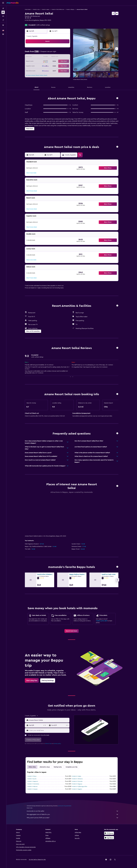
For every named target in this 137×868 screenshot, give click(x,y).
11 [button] (48, 57)
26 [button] (52, 66)
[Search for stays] (3, 12)
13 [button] (57, 57)
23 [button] (39, 66)
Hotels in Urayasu (33, 751)
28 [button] (61, 66)
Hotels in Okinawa (77, 741)
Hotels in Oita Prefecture (58, 9)
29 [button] (65, 66)
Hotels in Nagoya (77, 746)
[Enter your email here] (49, 692)
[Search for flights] (3, 8)
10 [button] (43, 57)
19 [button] (52, 61)
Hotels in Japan (46, 9)
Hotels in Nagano (77, 751)
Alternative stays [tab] (45, 729)
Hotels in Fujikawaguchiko (80, 749)
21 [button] (61, 61)
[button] (3, 3)
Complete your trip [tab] (72, 729)
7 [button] (61, 53)
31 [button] (44, 70)
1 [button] (65, 48)
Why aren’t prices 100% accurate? (73, 780)
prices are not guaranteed (65, 768)
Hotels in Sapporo (33, 743)
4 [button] (48, 53)
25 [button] (48, 66)
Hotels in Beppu (70, 9)
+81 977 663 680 (30, 22)
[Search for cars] (3, 16)
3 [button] (44, 53)
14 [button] (61, 57)
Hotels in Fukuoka (77, 743)
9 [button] (39, 57)
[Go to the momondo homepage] (13, 3)
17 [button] (43, 61)
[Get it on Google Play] (109, 795)
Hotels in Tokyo (32, 738)
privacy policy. (58, 706)
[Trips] (3, 25)
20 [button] (57, 61)
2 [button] (39, 53)
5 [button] (52, 53)
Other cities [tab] (32, 729)
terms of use (48, 706)
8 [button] (66, 53)
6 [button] (57, 53)
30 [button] (39, 70)
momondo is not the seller (73, 773)
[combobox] (49, 682)
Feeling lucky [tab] (58, 729)
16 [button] (39, 61)
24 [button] (43, 66)
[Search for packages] (3, 20)
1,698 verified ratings (43, 25)
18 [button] (48, 61)
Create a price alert (102, 583)
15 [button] (66, 57)
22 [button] (65, 61)
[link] (72, 593)
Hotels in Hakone (33, 749)
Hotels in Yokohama (33, 746)
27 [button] (57, 66)
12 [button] (52, 57)
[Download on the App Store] (109, 800)
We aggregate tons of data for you (73, 776)
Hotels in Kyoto (32, 741)
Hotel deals (28, 9)
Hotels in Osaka (77, 738)
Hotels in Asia (36, 9)
